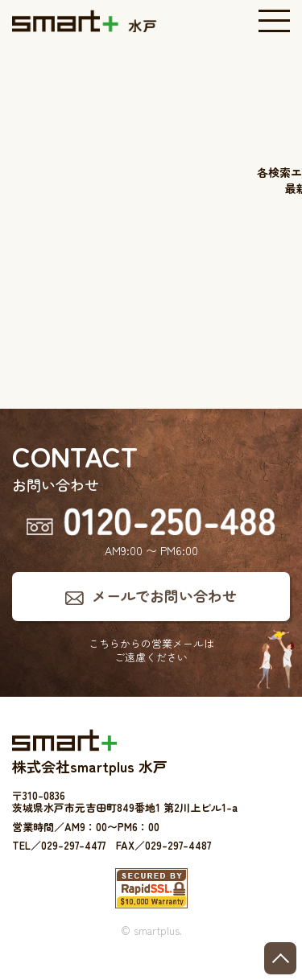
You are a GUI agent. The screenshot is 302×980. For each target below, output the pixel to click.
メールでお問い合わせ (164, 595)
